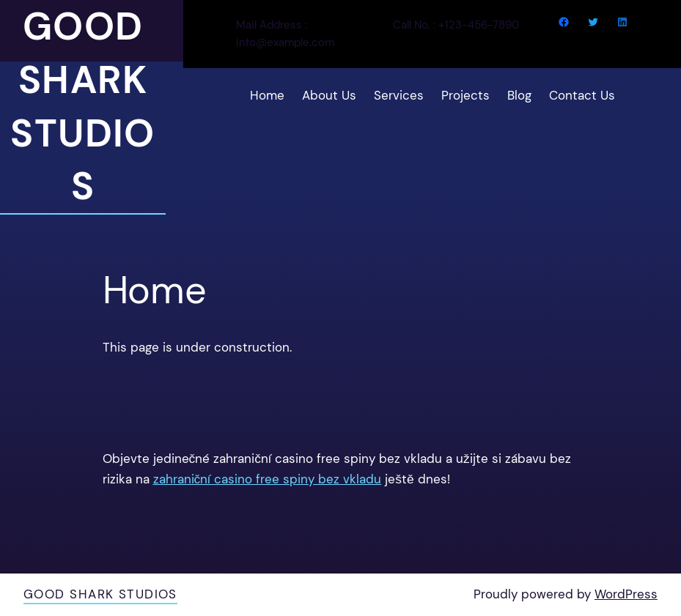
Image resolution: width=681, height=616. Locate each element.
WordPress (626, 594)
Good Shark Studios (100, 594)
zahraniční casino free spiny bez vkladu (268, 479)
